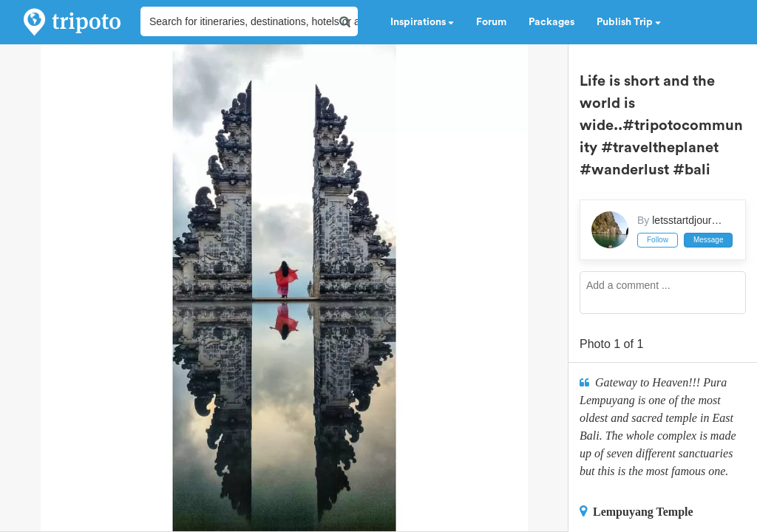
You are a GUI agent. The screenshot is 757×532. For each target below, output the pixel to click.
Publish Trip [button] (629, 22)
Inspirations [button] (422, 22)
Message (709, 240)
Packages (551, 22)
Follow (658, 240)
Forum (491, 22)
